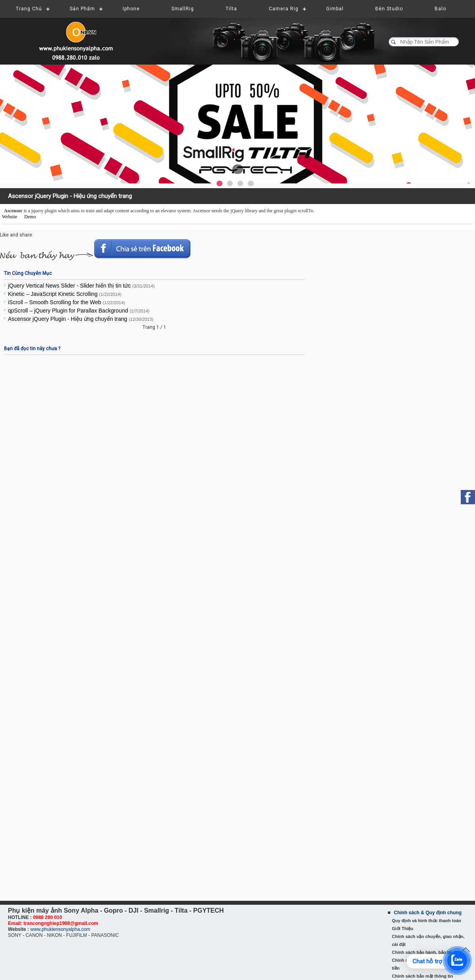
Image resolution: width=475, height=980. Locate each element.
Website (9, 217)
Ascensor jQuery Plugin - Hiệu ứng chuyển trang (81, 319)
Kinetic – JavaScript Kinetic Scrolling (65, 294)
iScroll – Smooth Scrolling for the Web (66, 302)
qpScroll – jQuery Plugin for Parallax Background (79, 311)
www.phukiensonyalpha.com (60, 929)
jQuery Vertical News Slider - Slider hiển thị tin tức (81, 286)
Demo (30, 217)
